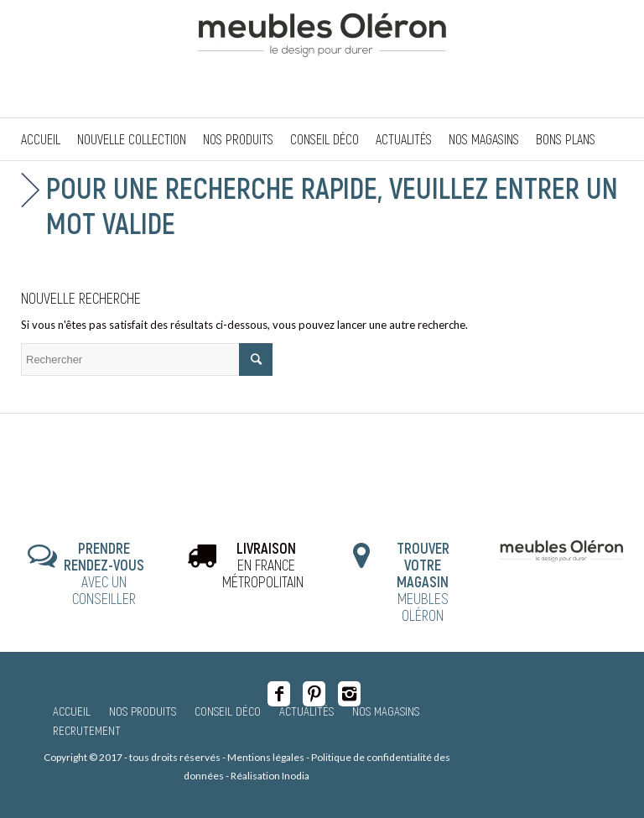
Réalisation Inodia (270, 776)
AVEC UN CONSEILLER (104, 573)
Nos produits (143, 711)
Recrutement (87, 730)
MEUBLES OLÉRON (423, 581)
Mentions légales (266, 757)
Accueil (72, 711)
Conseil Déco (228, 711)
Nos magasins (386, 711)
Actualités (306, 711)
